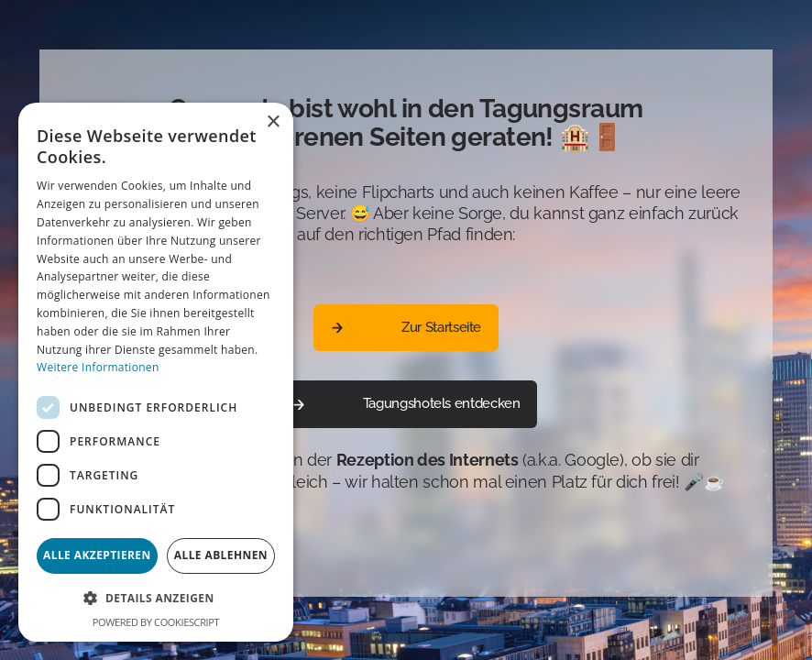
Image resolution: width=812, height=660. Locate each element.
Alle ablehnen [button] (221, 555)
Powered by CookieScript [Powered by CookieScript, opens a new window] (156, 622)
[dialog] (156, 372)
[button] (156, 598)
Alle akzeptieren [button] (97, 555)
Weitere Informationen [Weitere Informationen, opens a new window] (98, 367)
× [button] (273, 122)
